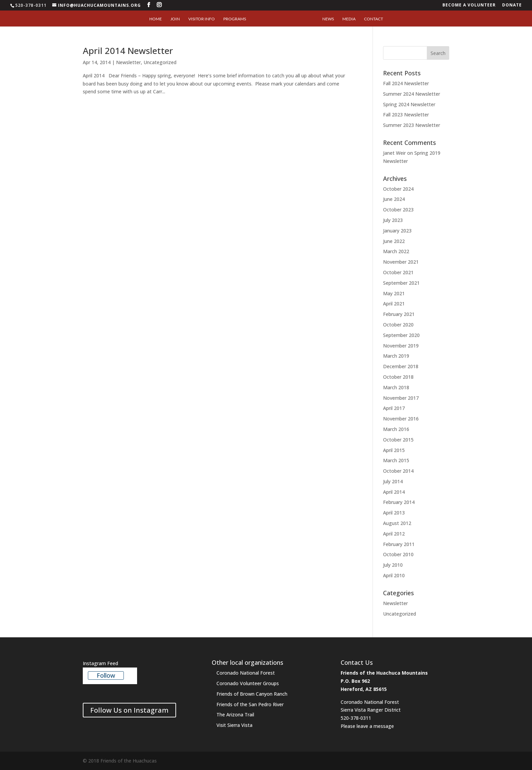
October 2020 (398, 325)
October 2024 (398, 189)
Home (156, 19)
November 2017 (401, 398)
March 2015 (396, 460)
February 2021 (399, 314)
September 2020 (401, 335)
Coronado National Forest (246, 673)
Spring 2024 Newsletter (409, 104)
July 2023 (393, 220)
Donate (512, 5)
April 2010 (394, 575)
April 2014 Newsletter (128, 51)
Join (175, 19)
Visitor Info (202, 19)
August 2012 (397, 523)
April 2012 (394, 534)
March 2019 (396, 356)
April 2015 (394, 450)
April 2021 (394, 304)
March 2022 (396, 251)
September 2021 (401, 283)
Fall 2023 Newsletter (406, 115)
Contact (374, 19)
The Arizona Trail (235, 715)
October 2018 (398, 377)
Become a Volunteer (469, 5)
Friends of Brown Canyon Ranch (252, 694)
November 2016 (401, 419)
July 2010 (393, 565)
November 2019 (401, 346)
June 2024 (394, 199)
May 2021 (394, 293)
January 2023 (397, 231)
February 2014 (399, 502)
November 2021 (401, 262)
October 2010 (398, 554)
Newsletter (128, 62)
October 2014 (398, 471)
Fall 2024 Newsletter (406, 83)
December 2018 (401, 366)
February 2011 (399, 544)
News (328, 19)
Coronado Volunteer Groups (248, 683)
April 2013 (394, 513)
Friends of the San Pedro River (250, 704)
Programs (235, 19)
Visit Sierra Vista (235, 725)
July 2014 (393, 481)
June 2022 (394, 241)
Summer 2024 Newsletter (412, 94)
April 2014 (394, 492)
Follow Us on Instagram (129, 710)
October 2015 (398, 440)
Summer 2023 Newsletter (412, 125)
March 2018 (396, 387)
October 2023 (398, 210)
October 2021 (398, 272)
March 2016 (396, 429)
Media (349, 19)
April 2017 (394, 408)
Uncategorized (160, 62)
